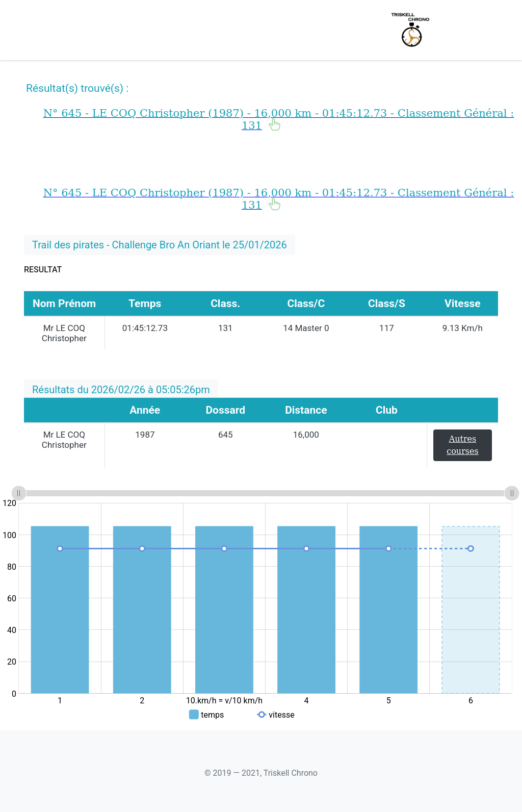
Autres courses (462, 445)
